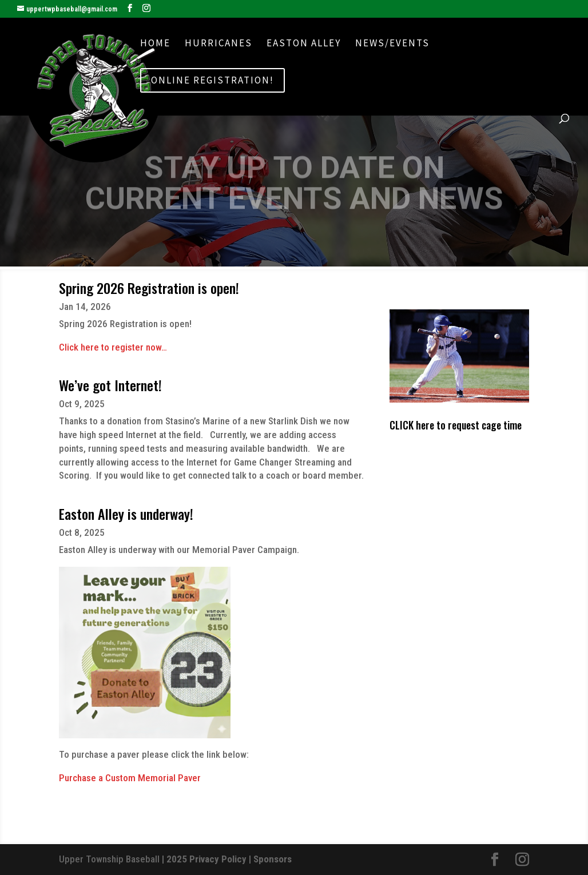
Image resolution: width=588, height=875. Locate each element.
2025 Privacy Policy (206, 859)
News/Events (392, 44)
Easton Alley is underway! (126, 514)
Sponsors (273, 859)
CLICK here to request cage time (456, 425)
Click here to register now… (113, 347)
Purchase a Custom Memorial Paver (130, 778)
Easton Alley (304, 44)
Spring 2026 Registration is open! (149, 288)
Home (155, 44)
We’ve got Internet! (110, 385)
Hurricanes (218, 44)
